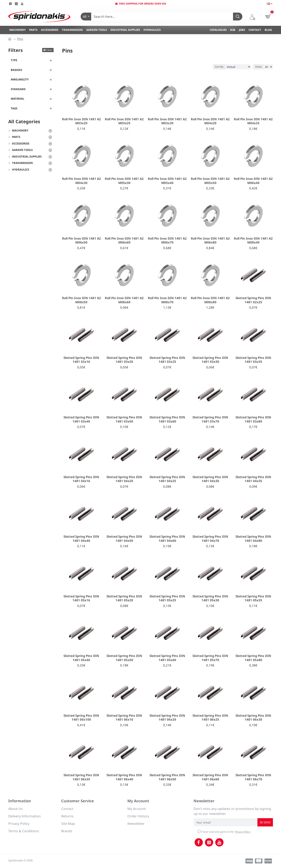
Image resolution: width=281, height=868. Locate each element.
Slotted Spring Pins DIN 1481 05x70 (210, 658)
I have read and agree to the (224, 832)
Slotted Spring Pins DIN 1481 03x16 (81, 360)
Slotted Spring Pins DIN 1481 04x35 (253, 479)
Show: (259, 67)
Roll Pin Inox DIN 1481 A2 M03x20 (81, 121)
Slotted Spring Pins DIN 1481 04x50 (124, 539)
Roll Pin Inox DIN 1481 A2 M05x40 (167, 181)
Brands (16, 70)
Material (17, 99)
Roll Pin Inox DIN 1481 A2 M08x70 (167, 300)
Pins (20, 39)
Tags (14, 108)
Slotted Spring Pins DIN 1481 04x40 (81, 539)
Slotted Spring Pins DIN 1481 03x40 (81, 419)
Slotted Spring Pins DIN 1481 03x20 (124, 360)
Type (14, 60)
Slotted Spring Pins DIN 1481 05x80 (253, 658)
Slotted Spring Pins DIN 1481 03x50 (124, 419)
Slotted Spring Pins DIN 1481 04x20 (124, 479)
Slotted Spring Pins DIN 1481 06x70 (253, 777)
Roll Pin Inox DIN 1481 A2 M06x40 (253, 181)
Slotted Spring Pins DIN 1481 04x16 (81, 479)
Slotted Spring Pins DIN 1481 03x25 (167, 360)
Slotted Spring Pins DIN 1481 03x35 (253, 360)
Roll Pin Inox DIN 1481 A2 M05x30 (124, 181)
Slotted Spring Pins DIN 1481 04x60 (167, 539)
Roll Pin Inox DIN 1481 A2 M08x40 (253, 241)
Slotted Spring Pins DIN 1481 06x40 (124, 777)
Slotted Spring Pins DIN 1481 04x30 (210, 479)
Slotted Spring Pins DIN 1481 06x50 (167, 777)
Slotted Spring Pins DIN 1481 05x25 (167, 598)
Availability (20, 79)
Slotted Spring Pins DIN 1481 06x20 (167, 718)
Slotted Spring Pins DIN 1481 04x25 (167, 479)
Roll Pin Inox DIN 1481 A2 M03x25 (124, 121)
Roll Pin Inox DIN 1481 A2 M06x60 (124, 241)
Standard (18, 89)
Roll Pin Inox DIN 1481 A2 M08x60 (124, 300)
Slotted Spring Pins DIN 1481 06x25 (210, 718)
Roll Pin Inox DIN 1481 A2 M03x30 (167, 121)
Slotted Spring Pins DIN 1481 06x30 (253, 718)
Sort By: (219, 67)
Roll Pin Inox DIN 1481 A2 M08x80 (210, 300)
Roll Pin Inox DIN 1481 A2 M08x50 (81, 300)
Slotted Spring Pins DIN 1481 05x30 (210, 598)
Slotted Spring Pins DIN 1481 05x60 (167, 658)
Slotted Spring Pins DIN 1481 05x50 (124, 658)
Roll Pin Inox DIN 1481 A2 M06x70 (167, 241)
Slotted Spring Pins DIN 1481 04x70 (210, 539)
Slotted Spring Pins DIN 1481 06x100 (81, 718)
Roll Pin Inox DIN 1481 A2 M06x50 (81, 241)
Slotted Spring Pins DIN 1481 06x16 (124, 718)
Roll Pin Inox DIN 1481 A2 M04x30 (81, 181)
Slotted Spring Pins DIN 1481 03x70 (210, 419)
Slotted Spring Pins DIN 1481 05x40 (81, 658)
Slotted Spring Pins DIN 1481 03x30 (210, 360)
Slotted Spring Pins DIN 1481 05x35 (253, 598)
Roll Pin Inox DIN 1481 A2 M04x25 (253, 121)
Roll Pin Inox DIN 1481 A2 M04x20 (210, 121)
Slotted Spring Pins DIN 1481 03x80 (253, 419)
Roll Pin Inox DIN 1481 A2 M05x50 (210, 181)
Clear (49, 50)
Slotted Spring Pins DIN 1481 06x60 (210, 777)
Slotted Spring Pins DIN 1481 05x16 (81, 598)
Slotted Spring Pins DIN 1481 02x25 (253, 300)
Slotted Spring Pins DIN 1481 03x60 (167, 419)
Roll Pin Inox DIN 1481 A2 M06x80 (210, 241)
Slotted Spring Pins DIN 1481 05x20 (124, 598)
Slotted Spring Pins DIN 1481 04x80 (253, 539)
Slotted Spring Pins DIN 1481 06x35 (81, 777)
